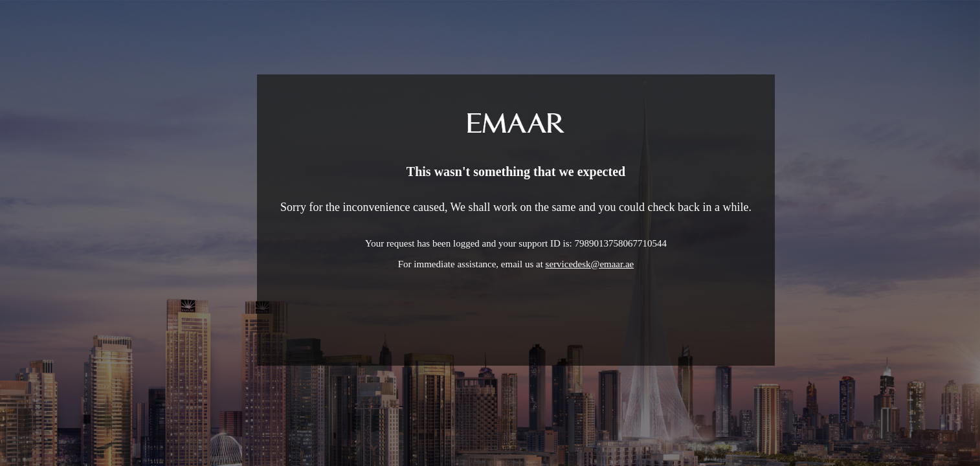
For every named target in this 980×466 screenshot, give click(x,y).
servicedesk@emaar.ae (590, 264)
